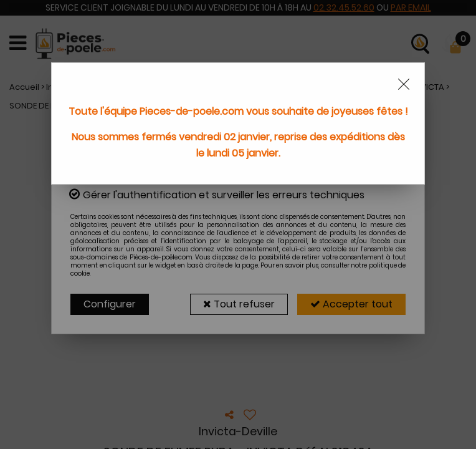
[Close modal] (404, 84)
